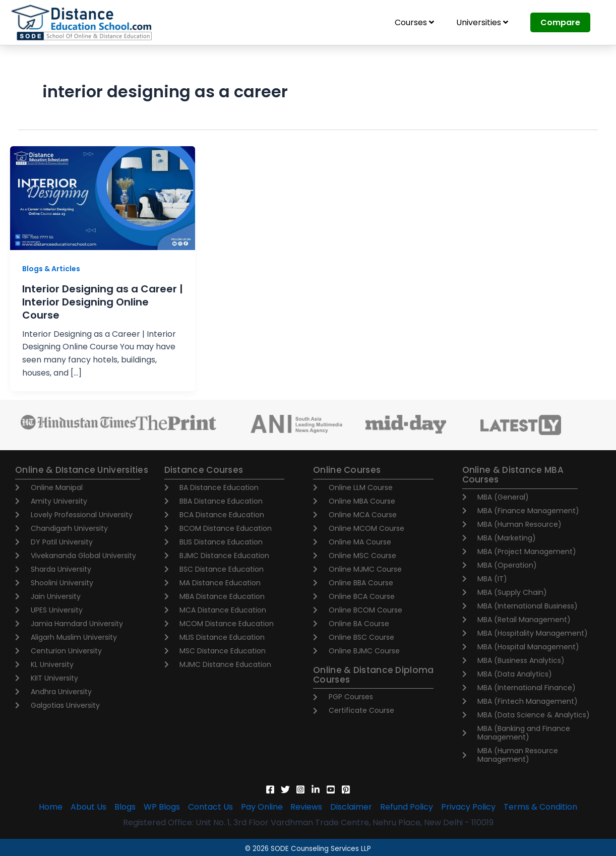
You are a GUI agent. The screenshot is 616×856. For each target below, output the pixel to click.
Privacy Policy (469, 807)
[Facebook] (270, 789)
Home (51, 807)
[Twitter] (285, 789)
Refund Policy (407, 807)
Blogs (125, 807)
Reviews (307, 807)
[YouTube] (331, 789)
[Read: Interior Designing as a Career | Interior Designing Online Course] (103, 197)
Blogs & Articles (51, 269)
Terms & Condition (541, 807)
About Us (88, 807)
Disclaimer (352, 807)
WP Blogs (162, 807)
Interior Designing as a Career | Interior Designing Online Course (103, 302)
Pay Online (262, 807)
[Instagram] (300, 789)
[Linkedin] (316, 789)
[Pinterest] (346, 789)
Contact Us (210, 807)
